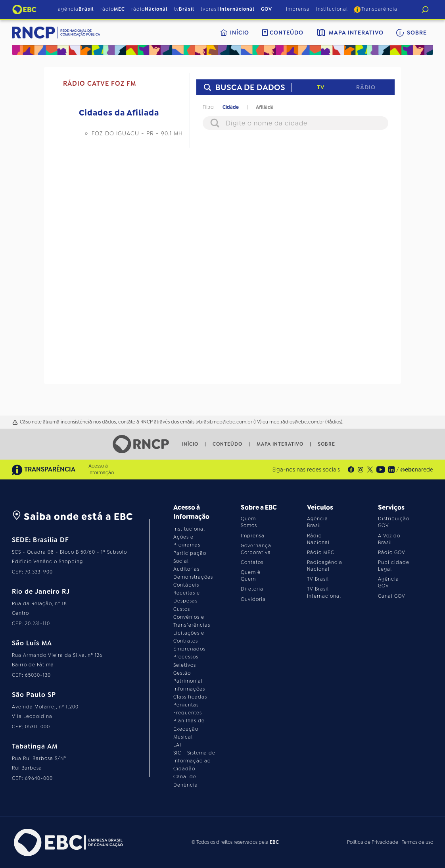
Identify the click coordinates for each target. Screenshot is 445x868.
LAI (177, 745)
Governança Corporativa (256, 549)
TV (321, 87)
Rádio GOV (392, 552)
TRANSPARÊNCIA (44, 470)
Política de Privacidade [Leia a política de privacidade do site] (373, 842)
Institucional (332, 9)
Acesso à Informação (101, 469)
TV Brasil (318, 579)
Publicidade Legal (394, 566)
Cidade (231, 107)
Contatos (252, 562)
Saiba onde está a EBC (72, 517)
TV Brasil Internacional (324, 592)
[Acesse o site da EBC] (67, 842)
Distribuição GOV (394, 522)
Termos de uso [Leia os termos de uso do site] (417, 842)
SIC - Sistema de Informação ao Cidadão (194, 761)
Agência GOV (388, 582)
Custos (182, 609)
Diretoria (252, 589)
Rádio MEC (321, 552)
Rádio (366, 87)
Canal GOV (392, 596)
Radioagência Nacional (325, 566)
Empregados (189, 649)
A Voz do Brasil (389, 539)
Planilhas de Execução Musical (189, 729)
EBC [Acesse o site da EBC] (274, 842)
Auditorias (186, 569)
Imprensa (298, 9)
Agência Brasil (317, 522)
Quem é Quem (251, 576)
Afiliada (265, 107)
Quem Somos (249, 522)
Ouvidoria (253, 599)
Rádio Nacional (318, 539)
